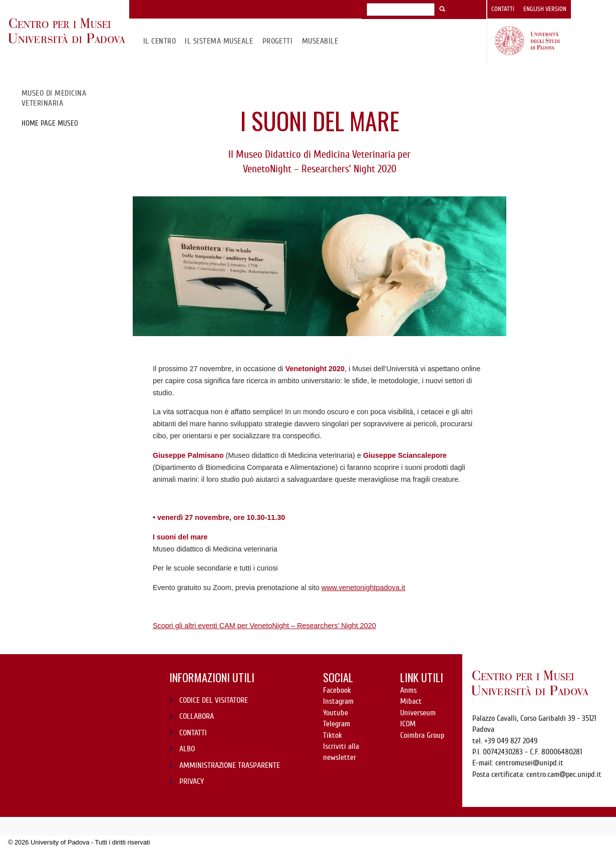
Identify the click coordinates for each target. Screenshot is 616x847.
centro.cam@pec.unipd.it (564, 774)
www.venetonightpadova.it (363, 588)
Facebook (337, 690)
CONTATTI (193, 733)
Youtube (336, 713)
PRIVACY (192, 781)
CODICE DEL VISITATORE (214, 700)
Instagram (338, 701)
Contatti (503, 9)
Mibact (411, 701)
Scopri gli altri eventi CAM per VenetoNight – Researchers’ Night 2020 (264, 626)
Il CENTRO (160, 41)
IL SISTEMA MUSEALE (219, 41)
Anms (408, 690)
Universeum (418, 713)
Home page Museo (50, 123)
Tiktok (333, 735)
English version (545, 9)
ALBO (187, 749)
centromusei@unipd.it (529, 763)
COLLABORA (197, 716)
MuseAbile (320, 41)
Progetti (278, 41)
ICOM (408, 724)
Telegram (337, 724)
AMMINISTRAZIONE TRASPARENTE (230, 765)
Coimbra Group (422, 735)
